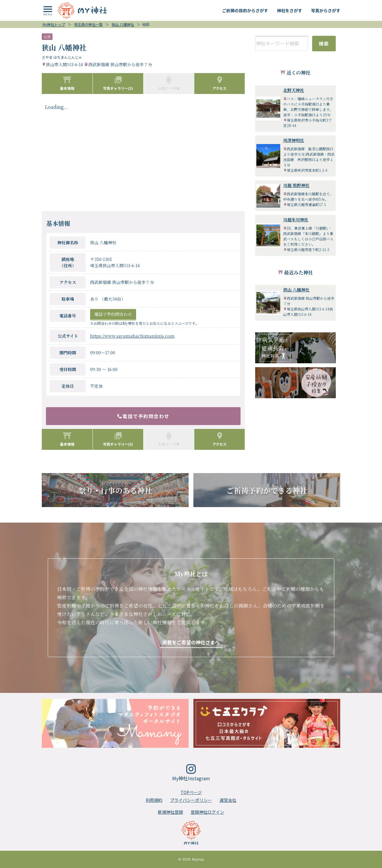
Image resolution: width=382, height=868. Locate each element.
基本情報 (67, 83)
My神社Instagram (191, 773)
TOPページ (191, 792)
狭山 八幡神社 (296, 290)
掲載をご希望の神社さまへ (191, 642)
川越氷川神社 (296, 220)
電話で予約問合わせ (113, 314)
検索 (324, 44)
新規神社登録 (170, 812)
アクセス (220, 83)
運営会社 (228, 800)
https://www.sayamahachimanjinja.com (132, 336)
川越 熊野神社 (296, 185)
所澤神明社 (294, 140)
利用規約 (154, 800)
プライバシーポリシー (191, 800)
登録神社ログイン (207, 812)
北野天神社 (294, 90)
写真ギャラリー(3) (118, 83)
